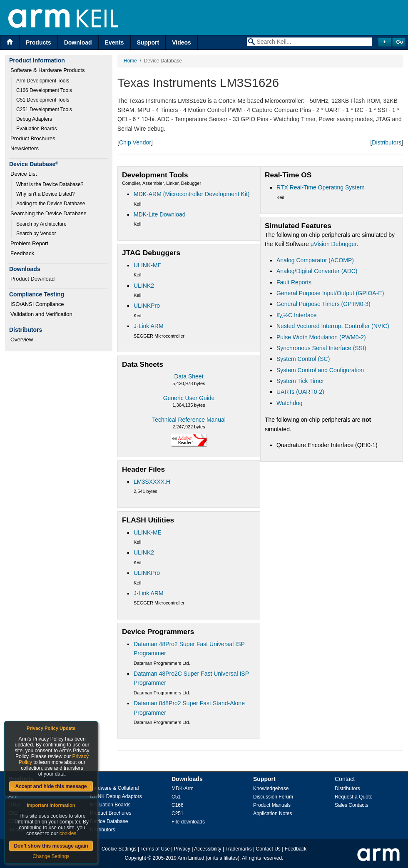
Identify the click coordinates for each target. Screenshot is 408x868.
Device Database (109, 821)
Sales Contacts (352, 805)
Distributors (387, 142)
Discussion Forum (273, 797)
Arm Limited (191, 858)
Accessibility (208, 849)
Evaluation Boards (36, 129)
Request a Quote (354, 797)
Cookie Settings (119, 849)
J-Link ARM (149, 326)
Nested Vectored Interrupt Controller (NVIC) (333, 326)
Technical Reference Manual (189, 420)
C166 (178, 805)
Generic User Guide (189, 398)
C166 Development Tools (44, 90)
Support (148, 42)
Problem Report (29, 243)
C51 (176, 797)
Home (130, 61)
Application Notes (272, 813)
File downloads (188, 822)
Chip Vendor (135, 142)
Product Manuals (272, 805)
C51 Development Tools (43, 100)
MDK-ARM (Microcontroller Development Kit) (192, 194)
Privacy (182, 849)
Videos (182, 42)
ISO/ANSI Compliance (37, 304)
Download (78, 42)
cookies (68, 833)
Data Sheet (189, 376)
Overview (22, 339)
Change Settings (51, 856)
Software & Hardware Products (47, 70)
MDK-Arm (183, 788)
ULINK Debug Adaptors (116, 796)
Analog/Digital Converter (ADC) (317, 271)
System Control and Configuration (320, 370)
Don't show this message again (51, 846)
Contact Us (268, 849)
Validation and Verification (41, 314)
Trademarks (239, 849)
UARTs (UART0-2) (300, 392)
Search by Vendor (36, 234)
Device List (24, 174)
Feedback (22, 253)
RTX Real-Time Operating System (321, 187)
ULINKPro (147, 306)
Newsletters (25, 148)
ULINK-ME (148, 265)
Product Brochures (33, 138)
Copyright (136, 858)
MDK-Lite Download (160, 214)
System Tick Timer (300, 381)
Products (39, 42)
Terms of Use (155, 849)
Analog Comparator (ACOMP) (315, 260)
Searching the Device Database (49, 213)
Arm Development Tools (43, 81)
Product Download (32, 279)
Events (114, 42)
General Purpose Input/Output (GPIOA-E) (330, 293)
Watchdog (290, 403)
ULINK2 (144, 286)
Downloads (187, 779)
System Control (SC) (303, 359)
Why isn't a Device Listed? (45, 194)
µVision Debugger (334, 244)
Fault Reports (294, 282)
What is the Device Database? (50, 184)
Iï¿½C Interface (296, 315)
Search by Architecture (41, 224)
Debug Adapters (34, 119)
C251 (178, 813)
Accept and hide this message (51, 786)
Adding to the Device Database (51, 204)
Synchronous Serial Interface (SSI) (321, 348)
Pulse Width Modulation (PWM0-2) (321, 337)
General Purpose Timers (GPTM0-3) (323, 304)
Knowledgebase (271, 788)
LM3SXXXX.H (152, 482)
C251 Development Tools (44, 109)
